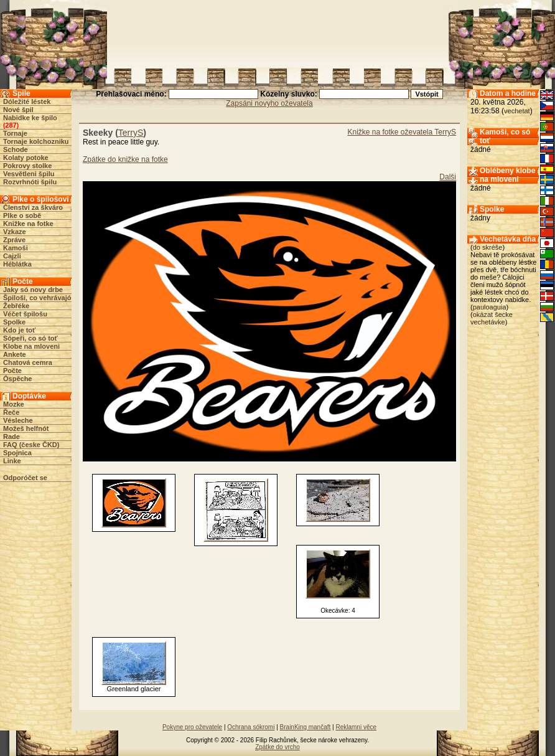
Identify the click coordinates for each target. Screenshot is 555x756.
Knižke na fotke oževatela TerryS (402, 132)
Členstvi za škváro (33, 207)
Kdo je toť (19, 330)
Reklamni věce (356, 727)
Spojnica (17, 453)
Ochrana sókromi (251, 727)
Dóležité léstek (27, 102)
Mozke (14, 404)
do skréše (488, 247)
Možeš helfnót (26, 428)
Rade (12, 437)
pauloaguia (490, 307)
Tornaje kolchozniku (36, 141)
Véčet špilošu (25, 314)
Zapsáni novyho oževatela (269, 103)
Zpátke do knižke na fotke (125, 159)
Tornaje (15, 133)
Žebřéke (16, 306)
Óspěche (17, 379)
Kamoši (16, 248)
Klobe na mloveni (31, 346)
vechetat (517, 111)
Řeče (11, 412)
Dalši (448, 177)
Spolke (14, 322)
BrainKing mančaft (305, 727)
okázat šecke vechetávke (492, 318)
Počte (12, 371)
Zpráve (14, 240)
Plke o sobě (22, 215)
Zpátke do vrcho (277, 747)
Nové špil (18, 110)
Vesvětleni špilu (29, 174)
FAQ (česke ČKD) (31, 445)
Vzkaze (15, 232)
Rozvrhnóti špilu (30, 182)
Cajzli (12, 256)
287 (11, 125)
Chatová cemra (28, 362)
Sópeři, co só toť (30, 338)
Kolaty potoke (26, 158)
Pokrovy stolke (27, 166)
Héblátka (17, 264)
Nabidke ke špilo (30, 118)
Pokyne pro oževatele (192, 727)
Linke (12, 461)
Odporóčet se (25, 478)
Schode (16, 149)
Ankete (15, 354)
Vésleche (18, 420)
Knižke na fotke (28, 224)
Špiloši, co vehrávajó (37, 298)
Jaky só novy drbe (33, 290)
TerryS (131, 133)
